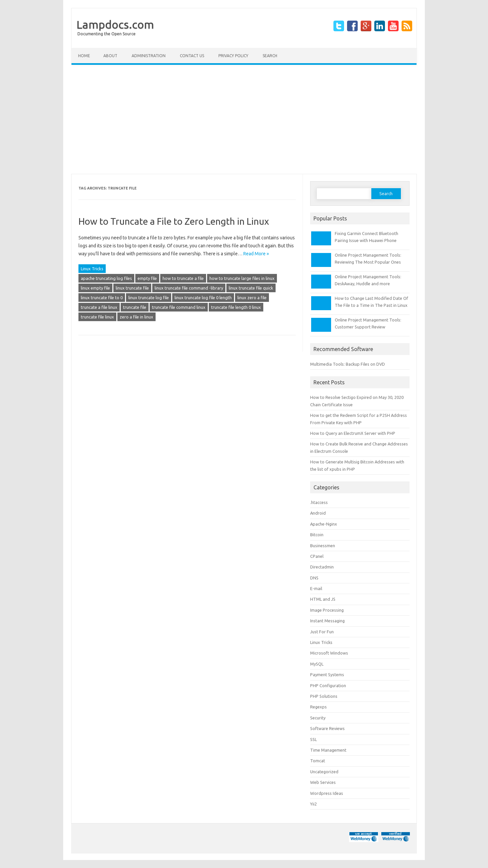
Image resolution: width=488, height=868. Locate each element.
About (110, 56)
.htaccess (319, 502)
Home (84, 56)
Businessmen (323, 546)
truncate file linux (97, 317)
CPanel (317, 556)
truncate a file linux (99, 307)
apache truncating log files (106, 278)
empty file (147, 278)
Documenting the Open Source (107, 34)
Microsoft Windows (329, 653)
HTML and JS (323, 599)
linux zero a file (252, 298)
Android (318, 513)
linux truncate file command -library (189, 288)
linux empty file (95, 288)
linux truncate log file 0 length (203, 298)
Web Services (323, 782)
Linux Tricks (92, 269)
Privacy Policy (233, 56)
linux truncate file (132, 288)
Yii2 (313, 804)
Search (270, 56)
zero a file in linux (136, 317)
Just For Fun (322, 632)
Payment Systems (327, 675)
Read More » (256, 254)
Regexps (318, 707)
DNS (314, 578)
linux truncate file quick (251, 288)
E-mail (316, 588)
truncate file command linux (179, 307)
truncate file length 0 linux (236, 307)
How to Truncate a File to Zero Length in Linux (174, 221)
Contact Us (192, 56)
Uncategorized (324, 772)
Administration (149, 56)
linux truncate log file (149, 298)
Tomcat (318, 761)
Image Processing (327, 610)
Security (318, 718)
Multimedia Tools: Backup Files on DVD (348, 364)
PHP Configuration (328, 685)
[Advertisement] (244, 119)
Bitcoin (317, 535)
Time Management (328, 750)
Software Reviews (327, 728)
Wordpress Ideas (327, 793)
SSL (313, 739)
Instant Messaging (327, 621)
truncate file (135, 307)
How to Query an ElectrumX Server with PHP (353, 433)
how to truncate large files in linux (242, 278)
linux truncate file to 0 (102, 298)
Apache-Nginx (324, 524)
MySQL (317, 664)
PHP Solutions (324, 696)
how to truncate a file (183, 278)
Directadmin (322, 567)
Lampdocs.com (115, 24)
